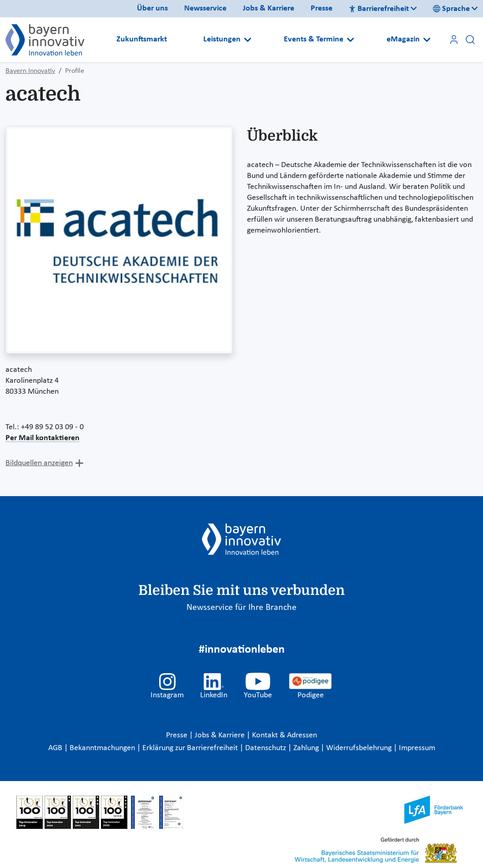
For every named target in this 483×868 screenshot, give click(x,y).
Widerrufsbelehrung (360, 748)
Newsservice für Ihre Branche (241, 608)
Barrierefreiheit (379, 9)
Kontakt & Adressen (284, 735)
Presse (322, 8)
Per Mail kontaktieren (43, 438)
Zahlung (307, 748)
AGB (56, 748)
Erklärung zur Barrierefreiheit (191, 748)
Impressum (417, 748)
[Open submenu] (248, 40)
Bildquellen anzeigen (39, 463)
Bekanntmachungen (103, 748)
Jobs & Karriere (269, 8)
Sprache (451, 9)
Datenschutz (267, 748)
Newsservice (205, 8)
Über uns (152, 8)
